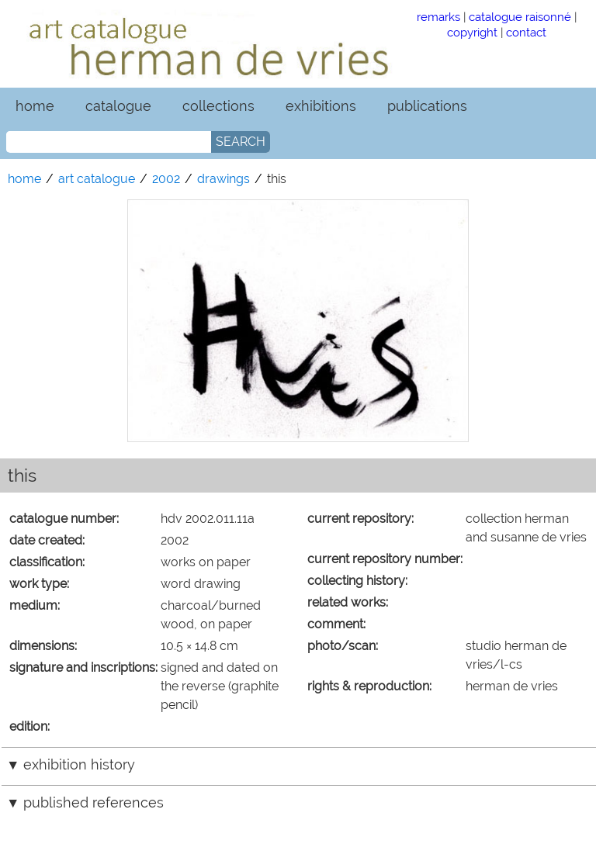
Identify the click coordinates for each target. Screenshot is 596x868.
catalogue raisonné (520, 17)
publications (427, 106)
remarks (438, 17)
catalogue (118, 106)
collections (218, 106)
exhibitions (321, 106)
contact (526, 32)
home (35, 106)
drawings (223, 179)
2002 (166, 179)
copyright (472, 32)
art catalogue (97, 179)
